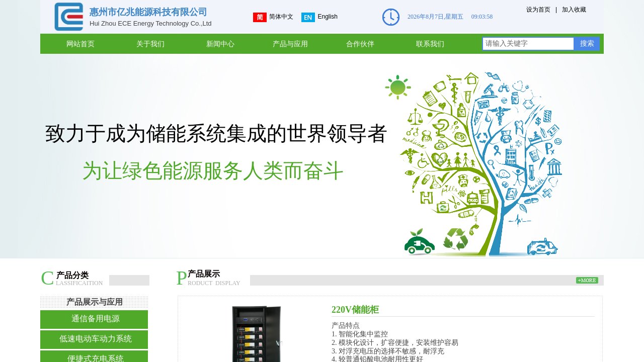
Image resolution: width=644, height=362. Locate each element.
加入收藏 (574, 10)
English (319, 17)
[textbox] (528, 44)
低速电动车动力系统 (96, 339)
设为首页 (538, 10)
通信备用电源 (96, 319)
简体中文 (273, 17)
